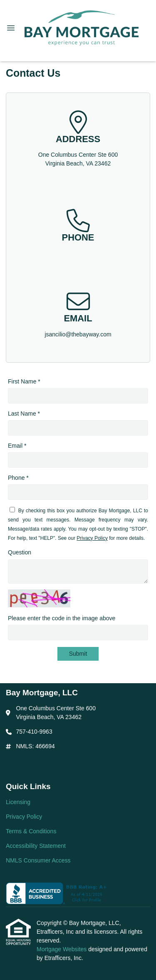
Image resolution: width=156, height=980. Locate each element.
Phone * (18, 478)
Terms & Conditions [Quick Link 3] (31, 831)
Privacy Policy (92, 538)
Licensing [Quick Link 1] (18, 802)
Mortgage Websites (62, 949)
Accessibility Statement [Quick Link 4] (36, 846)
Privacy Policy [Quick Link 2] (24, 817)
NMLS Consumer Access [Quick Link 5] (38, 860)
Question (20, 552)
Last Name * (24, 414)
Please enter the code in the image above (62, 618)
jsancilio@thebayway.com (78, 334)
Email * (17, 446)
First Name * (24, 381)
